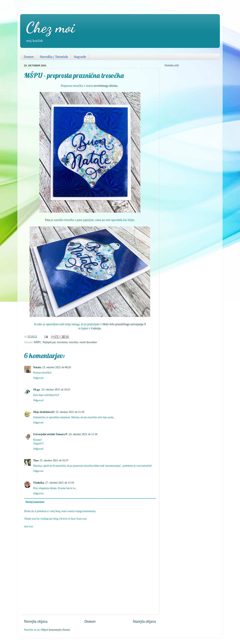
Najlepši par (49, 342)
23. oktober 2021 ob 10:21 (56, 389)
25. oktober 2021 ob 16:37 (54, 460)
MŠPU (38, 342)
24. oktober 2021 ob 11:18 (83, 434)
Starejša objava (144, 621)
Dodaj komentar (35, 502)
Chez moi (50, 27)
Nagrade (80, 57)
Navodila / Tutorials (54, 57)
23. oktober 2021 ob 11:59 (70, 412)
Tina (47, 220)
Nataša (37, 367)
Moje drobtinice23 (44, 412)
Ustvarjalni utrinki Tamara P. (50, 434)
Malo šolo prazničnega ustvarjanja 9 (124, 324)
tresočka (73, 342)
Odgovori (38, 378)
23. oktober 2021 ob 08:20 (57, 367)
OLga (37, 389)
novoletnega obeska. (106, 86)
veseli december (88, 342)
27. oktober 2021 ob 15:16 (60, 483)
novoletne (62, 342)
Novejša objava (36, 621)
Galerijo (96, 328)
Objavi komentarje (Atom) (55, 630)
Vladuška (39, 483)
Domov (29, 57)
